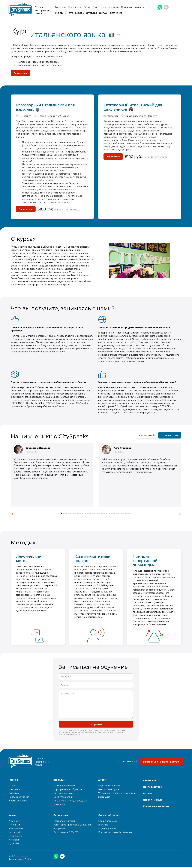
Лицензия (14, 794)
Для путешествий (63, 798)
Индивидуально (107, 829)
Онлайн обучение (111, 13)
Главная (13, 781)
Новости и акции (110, 7)
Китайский (14, 841)
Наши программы (108, 822)
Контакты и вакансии (156, 807)
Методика (14, 790)
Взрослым (60, 7)
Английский (15, 822)
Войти (28, 860)
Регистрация (16, 860)
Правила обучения (19, 798)
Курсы (59, 13)
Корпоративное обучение (68, 790)
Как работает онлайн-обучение (115, 833)
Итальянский (15, 837)
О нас (96, 7)
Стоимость (76, 13)
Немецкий (14, 826)
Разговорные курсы (64, 787)
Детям (87, 7)
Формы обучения (18, 802)
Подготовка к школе (109, 787)
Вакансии (126, 7)
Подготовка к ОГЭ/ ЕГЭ (66, 833)
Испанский (15, 833)
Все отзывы (145, 437)
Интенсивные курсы (64, 794)
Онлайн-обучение (109, 816)
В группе (103, 826)
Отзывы (91, 13)
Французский (16, 829)
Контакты (139, 7)
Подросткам (75, 7)
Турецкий (14, 844)
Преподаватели (153, 788)
